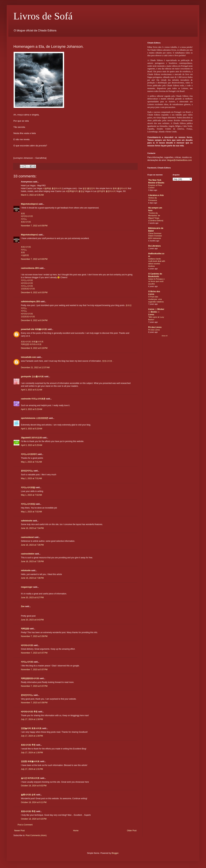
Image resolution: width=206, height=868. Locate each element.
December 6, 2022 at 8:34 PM (34, 320)
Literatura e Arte (156, 195)
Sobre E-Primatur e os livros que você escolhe (156, 281)
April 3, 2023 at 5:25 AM (31, 445)
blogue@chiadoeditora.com (180, 160)
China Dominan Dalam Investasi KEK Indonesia (155, 236)
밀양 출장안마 (89, 188)
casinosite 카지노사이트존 (33, 399)
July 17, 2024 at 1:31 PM (32, 769)
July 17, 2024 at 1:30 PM (32, 719)
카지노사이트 (27, 280)
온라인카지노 (27, 471)
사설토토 (25, 255)
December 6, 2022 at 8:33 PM (34, 293)
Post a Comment (25, 825)
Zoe (23, 606)
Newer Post (19, 831)
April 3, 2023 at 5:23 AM (31, 409)
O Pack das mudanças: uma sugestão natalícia (156, 299)
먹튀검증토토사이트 (30, 678)
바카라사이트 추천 (29, 712)
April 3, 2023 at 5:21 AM (31, 390)
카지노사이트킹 (28, 504)
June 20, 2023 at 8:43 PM (32, 620)
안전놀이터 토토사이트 (31, 728)
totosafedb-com (28, 357)
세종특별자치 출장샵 (75, 191)
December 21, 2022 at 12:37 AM (35, 368)
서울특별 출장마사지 (52, 188)
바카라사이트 (27, 216)
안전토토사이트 (28, 289)
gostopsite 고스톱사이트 (32, 377)
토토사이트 (26, 222)
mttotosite (26, 570)
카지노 (24, 219)
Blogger (115, 853)
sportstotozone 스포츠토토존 (35, 418)
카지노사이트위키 (29, 454)
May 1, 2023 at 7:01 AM (31, 462)
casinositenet (27, 537)
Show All (165, 336)
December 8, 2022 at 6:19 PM (34, 348)
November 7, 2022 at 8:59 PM (34, 226)
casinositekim (28, 554)
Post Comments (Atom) (36, 835)
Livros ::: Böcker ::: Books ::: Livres (156, 312)
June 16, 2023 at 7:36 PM (32, 578)
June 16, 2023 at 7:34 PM (32, 528)
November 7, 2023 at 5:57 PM (34, 653)
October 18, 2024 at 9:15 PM (34, 819)
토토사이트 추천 (28, 745)
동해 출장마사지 (120, 188)
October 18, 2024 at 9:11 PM (34, 802)
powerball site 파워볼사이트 (34, 329)
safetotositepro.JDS (30, 302)
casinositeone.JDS (30, 268)
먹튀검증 (25, 344)
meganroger (27, 587)
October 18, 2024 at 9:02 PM (34, 786)
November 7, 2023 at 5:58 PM (34, 703)
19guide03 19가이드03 (31, 438)
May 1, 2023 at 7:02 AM (31, 495)
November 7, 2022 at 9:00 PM (34, 259)
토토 (23, 213)
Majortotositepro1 (29, 204)
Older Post (132, 831)
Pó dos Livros (155, 327)
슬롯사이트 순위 (28, 795)
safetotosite (27, 521)
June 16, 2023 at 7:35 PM (32, 545)
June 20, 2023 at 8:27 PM (32, 598)
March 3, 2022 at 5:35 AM (32, 195)
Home (76, 831)
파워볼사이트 (38, 342)
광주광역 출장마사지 (106, 191)
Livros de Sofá (43, 16)
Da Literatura (154, 246)
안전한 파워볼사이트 (30, 761)
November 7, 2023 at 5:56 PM (34, 636)
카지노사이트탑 (28, 487)
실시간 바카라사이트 (30, 778)
